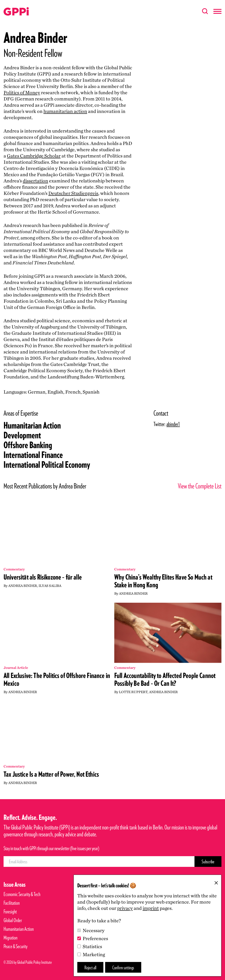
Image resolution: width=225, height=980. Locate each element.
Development (22, 435)
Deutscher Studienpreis (73, 193)
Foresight (10, 912)
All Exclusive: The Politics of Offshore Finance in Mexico (57, 679)
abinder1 (173, 424)
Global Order (13, 920)
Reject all (90, 967)
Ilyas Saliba (50, 586)
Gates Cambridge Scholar (34, 156)
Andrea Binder (23, 586)
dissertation (35, 181)
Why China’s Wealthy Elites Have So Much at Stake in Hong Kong (163, 581)
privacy (125, 908)
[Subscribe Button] (208, 862)
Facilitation (12, 903)
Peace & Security (15, 946)
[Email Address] (99, 862)
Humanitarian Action (32, 425)
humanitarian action (65, 111)
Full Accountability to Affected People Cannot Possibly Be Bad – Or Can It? (165, 679)
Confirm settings (123, 967)
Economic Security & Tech (22, 894)
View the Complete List (200, 486)
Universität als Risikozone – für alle (43, 577)
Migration (10, 938)
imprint (151, 908)
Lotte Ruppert (133, 692)
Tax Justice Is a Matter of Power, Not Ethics (51, 774)
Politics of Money (22, 92)
